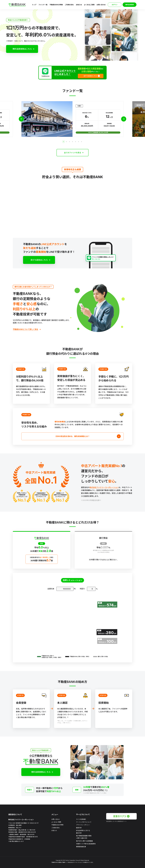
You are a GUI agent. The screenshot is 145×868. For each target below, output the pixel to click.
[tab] (64, 142)
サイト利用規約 (81, 819)
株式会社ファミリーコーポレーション (104, 487)
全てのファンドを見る (73, 153)
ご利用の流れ (69, 5)
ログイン (115, 5)
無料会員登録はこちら (22, 49)
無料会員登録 (130, 5)
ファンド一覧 (43, 5)
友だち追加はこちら (39, 260)
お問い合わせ (101, 5)
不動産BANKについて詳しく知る (25, 329)
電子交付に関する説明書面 (84, 841)
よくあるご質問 (89, 5)
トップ (34, 5)
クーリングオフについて (84, 822)
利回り (82, 589)
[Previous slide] (21, 119)
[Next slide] (124, 119)
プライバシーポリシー (83, 825)
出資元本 (51, 589)
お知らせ (79, 5)
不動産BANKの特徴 (56, 5)
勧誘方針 (79, 828)
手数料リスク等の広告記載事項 (86, 844)
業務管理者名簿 (81, 847)
